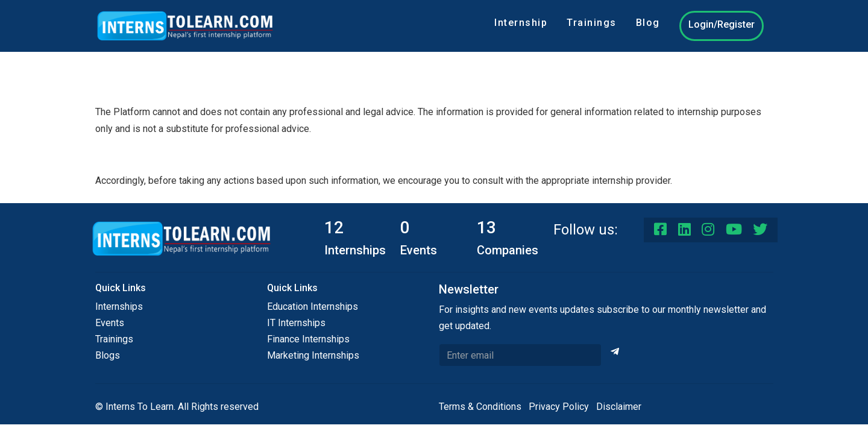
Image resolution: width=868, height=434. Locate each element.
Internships (119, 307)
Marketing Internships (313, 355)
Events (110, 323)
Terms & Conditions (480, 407)
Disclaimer (619, 407)
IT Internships (296, 323)
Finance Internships (308, 339)
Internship (521, 23)
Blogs (108, 355)
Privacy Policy (559, 407)
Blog (648, 23)
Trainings (592, 23)
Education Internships (313, 307)
